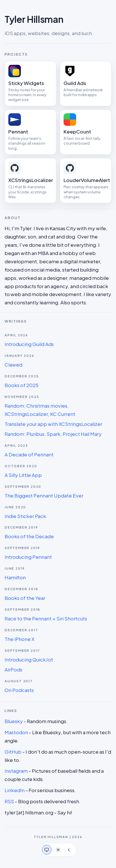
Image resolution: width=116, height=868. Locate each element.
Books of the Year (25, 598)
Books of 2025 (21, 385)
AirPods (13, 669)
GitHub (13, 752)
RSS (9, 801)
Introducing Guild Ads (29, 344)
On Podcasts (19, 690)
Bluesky (14, 721)
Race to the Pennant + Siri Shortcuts (46, 618)
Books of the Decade (29, 536)
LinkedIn (15, 790)
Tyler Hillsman (34, 19)
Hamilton (15, 577)
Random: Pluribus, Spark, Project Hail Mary (53, 434)
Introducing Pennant (28, 557)
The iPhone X (19, 639)
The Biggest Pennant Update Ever (44, 495)
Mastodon (16, 732)
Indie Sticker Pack (25, 516)
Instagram (16, 771)
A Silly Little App (23, 475)
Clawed (13, 365)
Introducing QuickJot (29, 659)
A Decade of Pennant (29, 454)
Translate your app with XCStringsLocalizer (53, 424)
